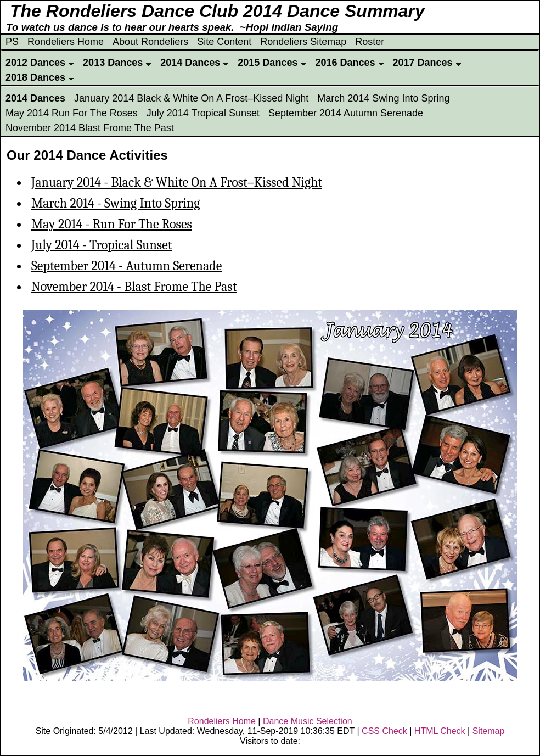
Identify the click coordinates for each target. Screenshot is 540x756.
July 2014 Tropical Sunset (203, 113)
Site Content (224, 42)
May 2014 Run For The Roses (72, 113)
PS (12, 42)
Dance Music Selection (308, 721)
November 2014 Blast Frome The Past (90, 128)
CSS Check (384, 731)
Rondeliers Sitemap (303, 42)
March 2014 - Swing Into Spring (116, 203)
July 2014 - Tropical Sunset (102, 245)
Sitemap (489, 731)
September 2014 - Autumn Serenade (126, 266)
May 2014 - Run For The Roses (112, 224)
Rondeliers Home (66, 42)
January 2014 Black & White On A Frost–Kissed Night (191, 98)
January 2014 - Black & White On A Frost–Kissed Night (177, 182)
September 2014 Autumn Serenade (346, 113)
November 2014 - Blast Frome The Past (134, 287)
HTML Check (440, 731)
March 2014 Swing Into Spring (383, 98)
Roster (370, 42)
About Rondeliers (150, 42)
